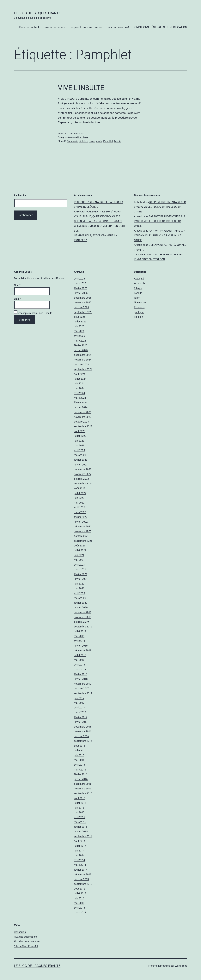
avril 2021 (79, 565)
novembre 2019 (83, 617)
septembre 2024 (83, 369)
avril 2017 (79, 708)
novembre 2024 (83, 360)
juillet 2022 (80, 493)
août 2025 (80, 317)
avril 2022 (79, 507)
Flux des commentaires (27, 941)
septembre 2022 (83, 484)
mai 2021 (79, 560)
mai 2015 (79, 812)
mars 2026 (80, 283)
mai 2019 (79, 636)
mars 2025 (80, 341)
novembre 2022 (83, 474)
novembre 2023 (83, 417)
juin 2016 (79, 755)
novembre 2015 (83, 789)
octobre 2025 (81, 307)
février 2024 (81, 403)
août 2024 (80, 374)
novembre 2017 (83, 684)
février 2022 (81, 517)
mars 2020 (80, 598)
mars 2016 (80, 770)
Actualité (139, 279)
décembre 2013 (83, 874)
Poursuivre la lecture (87, 122)
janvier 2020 (81, 607)
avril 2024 (79, 393)
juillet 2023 (80, 436)
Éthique (138, 288)
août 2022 (80, 488)
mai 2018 (79, 660)
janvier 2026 (81, 293)
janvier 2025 (81, 350)
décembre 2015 (83, 784)
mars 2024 (80, 398)
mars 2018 (80, 669)
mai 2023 (79, 445)
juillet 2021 (80, 550)
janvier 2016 (81, 779)
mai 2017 (79, 703)
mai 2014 (79, 855)
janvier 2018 (81, 679)
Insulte (99, 141)
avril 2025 (79, 336)
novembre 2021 (83, 531)
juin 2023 (79, 441)
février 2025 (81, 345)
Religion (138, 317)
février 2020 (81, 603)
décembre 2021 (83, 526)
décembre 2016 (83, 727)
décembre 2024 (83, 355)
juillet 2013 (80, 893)
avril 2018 (79, 665)
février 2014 (81, 870)
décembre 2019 (83, 612)
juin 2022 (79, 498)
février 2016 (81, 774)
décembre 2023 (83, 412)
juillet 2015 (80, 803)
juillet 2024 (80, 379)
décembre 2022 (83, 469)
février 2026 (81, 288)
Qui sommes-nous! (117, 27)
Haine (92, 141)
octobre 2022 (81, 479)
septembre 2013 (83, 884)
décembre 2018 (83, 650)
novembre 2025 (83, 302)
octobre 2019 (81, 622)
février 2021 (81, 574)
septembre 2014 (83, 836)
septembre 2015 (83, 793)
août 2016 (80, 746)
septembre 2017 (83, 693)
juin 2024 (79, 383)
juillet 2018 (80, 655)
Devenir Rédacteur (54, 27)
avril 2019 (79, 641)
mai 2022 (79, 503)
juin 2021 (79, 555)
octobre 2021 (81, 536)
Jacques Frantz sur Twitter (85, 27)
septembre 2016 (83, 741)
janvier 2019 (81, 646)
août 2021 (80, 546)
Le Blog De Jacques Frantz (37, 13)
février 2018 (81, 674)
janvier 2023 (81, 465)
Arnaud (138, 216)
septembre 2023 (83, 426)
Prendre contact (29, 27)
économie (140, 283)
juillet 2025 (80, 322)
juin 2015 (79, 808)
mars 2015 (80, 822)
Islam (137, 298)
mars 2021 (80, 569)
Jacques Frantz (143, 254)
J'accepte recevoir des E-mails (33, 313)
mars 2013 (80, 912)
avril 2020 (79, 593)
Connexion (20, 932)
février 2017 (81, 717)
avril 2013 (79, 908)
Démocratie (72, 141)
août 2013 (80, 889)
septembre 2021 (83, 541)
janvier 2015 (81, 831)
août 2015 (80, 798)
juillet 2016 (80, 750)
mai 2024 (79, 388)
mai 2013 (79, 903)
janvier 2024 (81, 407)
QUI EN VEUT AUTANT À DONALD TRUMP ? (98, 221)
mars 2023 (80, 455)
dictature (83, 141)
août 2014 (80, 841)
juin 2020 (79, 584)
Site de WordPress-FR (26, 946)
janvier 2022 (81, 522)
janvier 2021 (81, 579)
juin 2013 (79, 898)
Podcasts (139, 307)
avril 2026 (79, 279)
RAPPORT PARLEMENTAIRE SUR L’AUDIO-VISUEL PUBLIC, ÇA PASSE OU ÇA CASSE (160, 207)
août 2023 (80, 431)
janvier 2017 (81, 722)
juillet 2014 (80, 846)
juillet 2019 (80, 631)
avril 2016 (79, 765)
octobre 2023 (81, 422)
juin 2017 (79, 698)
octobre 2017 (81, 688)
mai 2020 (79, 588)
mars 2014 (80, 865)
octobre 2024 (81, 364)
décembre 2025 (83, 298)
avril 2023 (79, 450)
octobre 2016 (81, 736)
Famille (138, 293)
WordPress (181, 966)
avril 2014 (79, 860)
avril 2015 (79, 817)
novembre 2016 (83, 731)
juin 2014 (79, 851)
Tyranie (117, 141)
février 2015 (81, 827)
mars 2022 (80, 512)
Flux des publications (26, 937)
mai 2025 (79, 331)
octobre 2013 (81, 879)
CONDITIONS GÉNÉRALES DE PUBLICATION (160, 27)
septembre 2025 (83, 312)
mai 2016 (79, 760)
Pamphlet (108, 141)
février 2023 (81, 460)
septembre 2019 (83, 627)
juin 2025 (79, 326)
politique (139, 312)
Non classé (83, 137)
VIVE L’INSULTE (81, 88)
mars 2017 (80, 712)
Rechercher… (21, 195)
